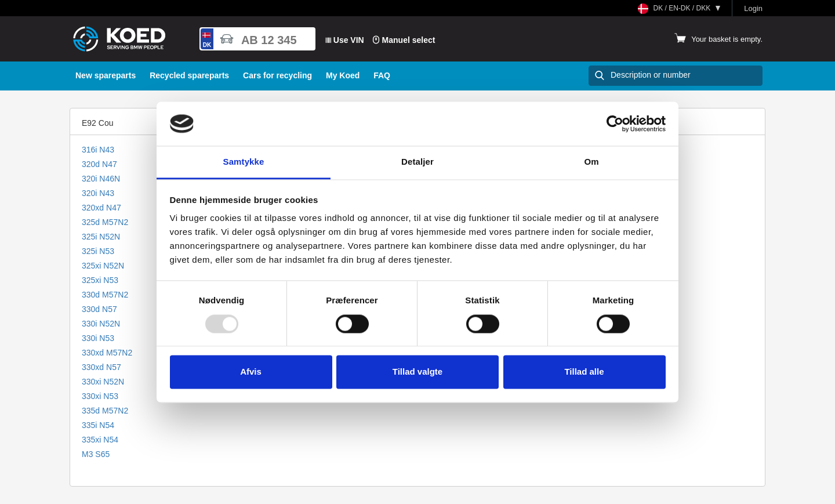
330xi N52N (103, 382)
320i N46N (101, 179)
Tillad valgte (418, 372)
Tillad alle (584, 372)
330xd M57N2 (107, 353)
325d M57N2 (105, 222)
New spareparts (106, 75)
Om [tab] (591, 162)
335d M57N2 (105, 411)
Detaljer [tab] (418, 162)
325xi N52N (103, 266)
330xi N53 (100, 396)
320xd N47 (101, 208)
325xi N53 (100, 280)
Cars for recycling (277, 75)
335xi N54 (100, 440)
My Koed (343, 75)
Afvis (251, 372)
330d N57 (99, 309)
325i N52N (101, 237)
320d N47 (99, 164)
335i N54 (98, 425)
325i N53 (98, 251)
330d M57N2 (105, 295)
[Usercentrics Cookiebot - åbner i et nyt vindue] (615, 124)
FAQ (382, 75)
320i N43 (98, 193)
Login (753, 8)
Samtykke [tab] (244, 162)
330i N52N (101, 324)
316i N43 (98, 150)
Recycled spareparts (189, 75)
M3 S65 (96, 454)
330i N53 (98, 338)
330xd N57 (101, 367)
